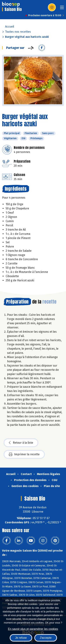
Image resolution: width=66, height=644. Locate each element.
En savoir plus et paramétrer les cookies (33, 629)
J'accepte (46, 638)
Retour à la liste (21, 443)
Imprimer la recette (24, 454)
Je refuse (21, 638)
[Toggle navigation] (62, 9)
